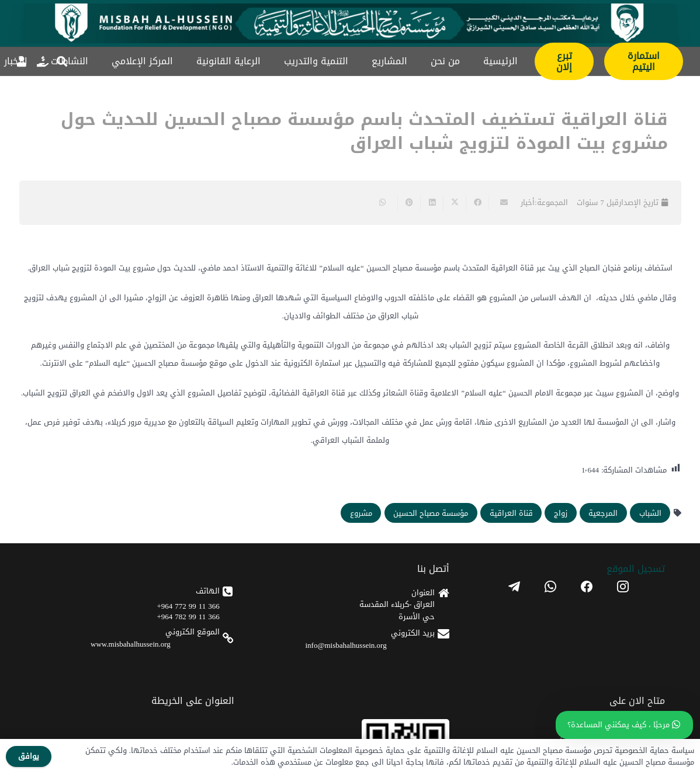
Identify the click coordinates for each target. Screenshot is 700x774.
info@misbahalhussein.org (346, 645)
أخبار (528, 202)
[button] (62, 61)
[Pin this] (409, 203)
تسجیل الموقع (636, 569)
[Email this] (500, 203)
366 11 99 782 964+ (188, 617)
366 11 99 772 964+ (188, 606)
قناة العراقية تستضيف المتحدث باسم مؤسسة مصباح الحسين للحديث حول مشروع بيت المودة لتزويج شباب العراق (364, 131)
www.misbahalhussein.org (131, 644)
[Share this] (477, 203)
